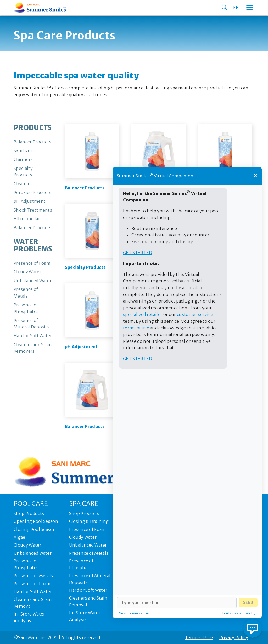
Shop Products (29, 513)
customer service (195, 314)
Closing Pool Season (35, 529)
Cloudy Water (27, 545)
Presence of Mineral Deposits (90, 579)
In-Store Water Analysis (29, 617)
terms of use (136, 328)
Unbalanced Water (33, 553)
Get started (138, 253)
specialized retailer (143, 314)
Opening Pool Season (36, 521)
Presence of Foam (32, 584)
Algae (19, 537)
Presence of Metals (33, 576)
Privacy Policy (234, 637)
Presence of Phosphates (26, 564)
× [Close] (255, 176)
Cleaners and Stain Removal (33, 603)
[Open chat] (253, 629)
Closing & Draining (89, 521)
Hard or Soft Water (33, 591)
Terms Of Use (199, 637)
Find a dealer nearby (239, 613)
